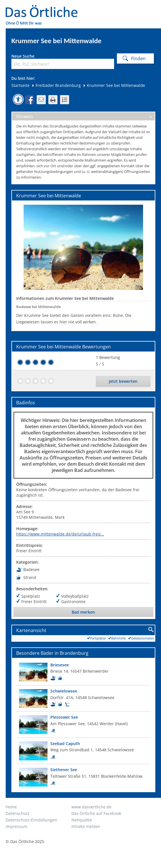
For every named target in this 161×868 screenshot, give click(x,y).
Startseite (20, 85)
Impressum (16, 826)
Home (11, 807)
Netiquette (82, 820)
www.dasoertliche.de (91, 807)
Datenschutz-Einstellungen (31, 820)
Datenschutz (18, 813)
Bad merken (83, 612)
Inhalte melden (86, 826)
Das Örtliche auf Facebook (96, 813)
